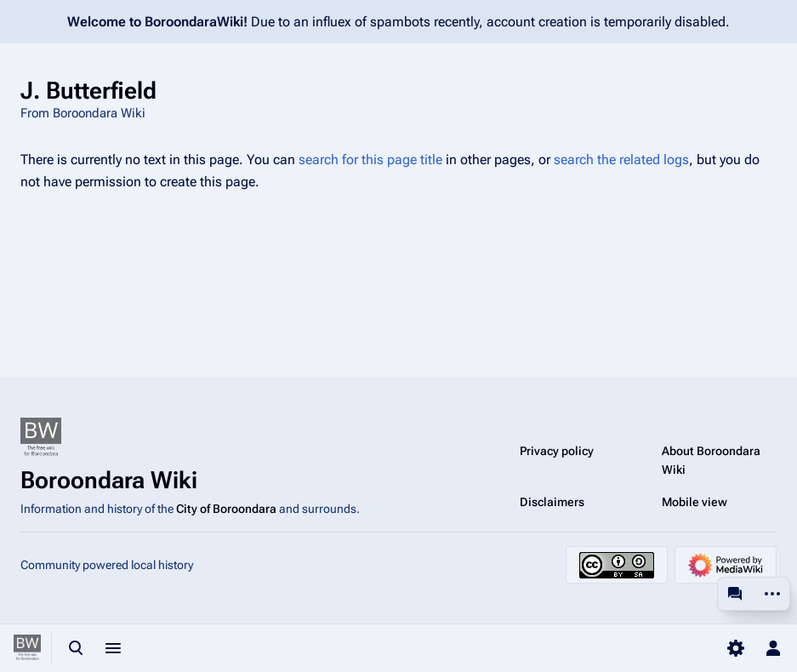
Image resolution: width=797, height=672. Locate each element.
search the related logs (621, 159)
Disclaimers (552, 502)
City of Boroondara (226, 509)
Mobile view (695, 502)
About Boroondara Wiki (711, 460)
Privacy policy (557, 451)
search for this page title (370, 159)
